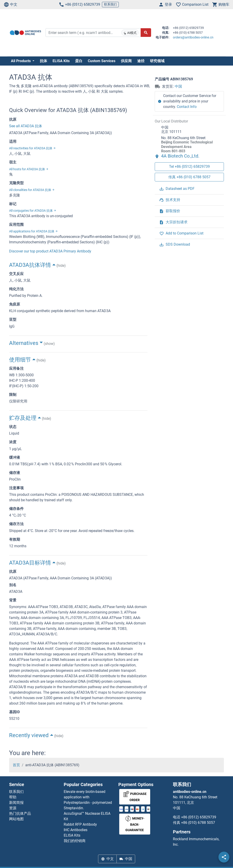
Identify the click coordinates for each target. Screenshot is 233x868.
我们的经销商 (75, 841)
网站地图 (16, 819)
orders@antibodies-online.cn (193, 37)
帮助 (13, 797)
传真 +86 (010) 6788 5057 (189, 177)
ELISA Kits (61, 61)
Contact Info (187, 107)
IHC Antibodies (76, 830)
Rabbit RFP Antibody (80, 824)
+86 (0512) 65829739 (79, 5)
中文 (10, 5)
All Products (21, 61)
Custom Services (102, 61)
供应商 (126, 61)
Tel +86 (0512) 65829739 (189, 167)
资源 (13, 808)
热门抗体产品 (20, 813)
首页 (16, 765)
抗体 (43, 61)
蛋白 (79, 61)
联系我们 (110, 4)
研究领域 (157, 61)
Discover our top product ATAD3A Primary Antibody (50, 251)
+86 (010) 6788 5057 (198, 823)
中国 (178, 86)
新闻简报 (16, 803)
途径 (141, 61)
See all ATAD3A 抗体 (26, 126)
